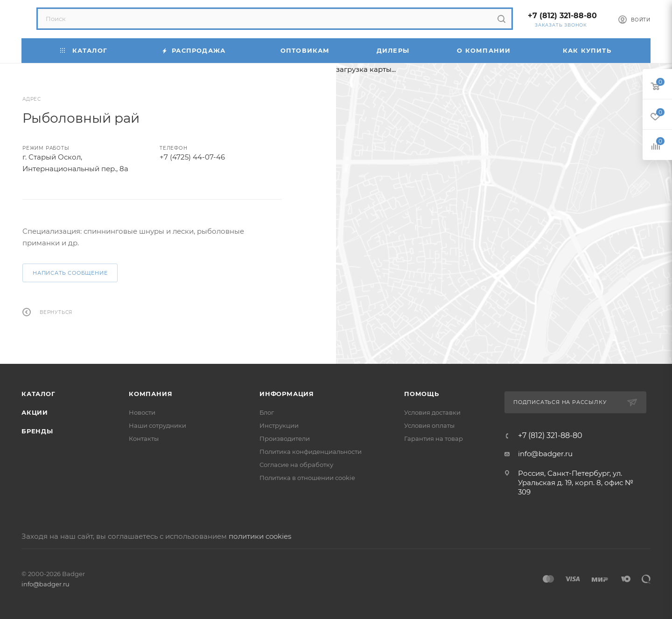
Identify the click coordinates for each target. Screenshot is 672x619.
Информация (287, 394)
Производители (285, 438)
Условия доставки (432, 412)
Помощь (422, 394)
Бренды (37, 431)
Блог (267, 412)
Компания (150, 394)
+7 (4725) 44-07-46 (192, 157)
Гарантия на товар (434, 438)
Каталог (38, 394)
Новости (142, 412)
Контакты (144, 438)
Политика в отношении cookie (307, 478)
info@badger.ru (545, 454)
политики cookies (260, 536)
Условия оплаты (429, 425)
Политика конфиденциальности (311, 452)
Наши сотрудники (157, 425)
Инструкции (279, 425)
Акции (35, 412)
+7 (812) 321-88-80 (562, 16)
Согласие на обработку (296, 465)
